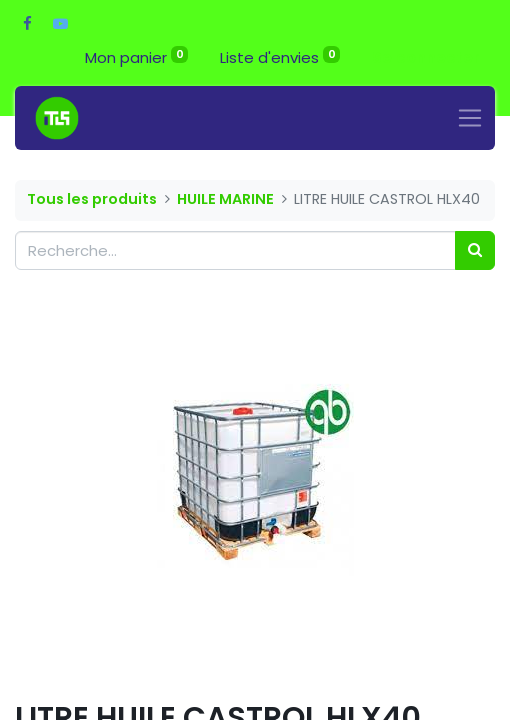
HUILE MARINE (225, 199)
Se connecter (425, 57)
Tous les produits (92, 199)
